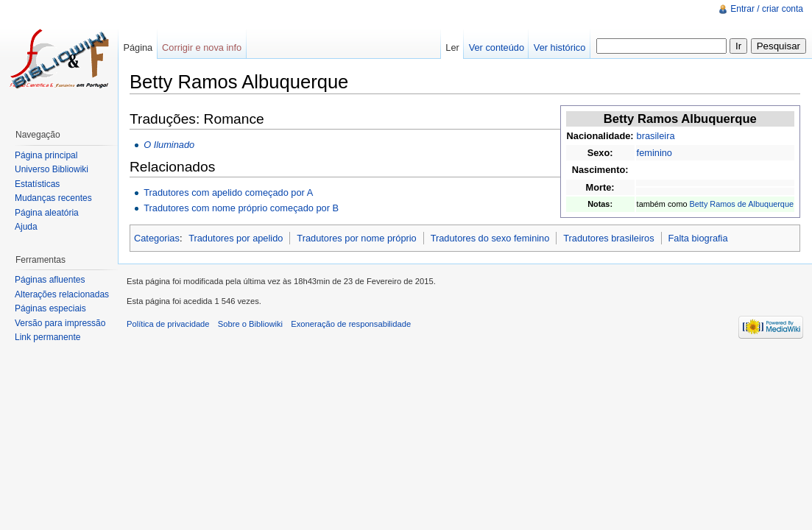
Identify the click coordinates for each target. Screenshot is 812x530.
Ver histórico (559, 47)
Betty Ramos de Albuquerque (742, 204)
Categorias (157, 238)
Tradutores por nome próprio (356, 238)
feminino (654, 153)
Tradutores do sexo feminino (490, 238)
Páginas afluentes (50, 280)
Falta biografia (698, 238)
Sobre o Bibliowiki (250, 324)
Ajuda (26, 227)
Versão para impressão (60, 323)
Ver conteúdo (497, 47)
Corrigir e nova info (202, 47)
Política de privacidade (168, 324)
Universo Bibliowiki (52, 169)
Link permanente (47, 337)
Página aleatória (47, 213)
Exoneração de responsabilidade (351, 324)
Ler (452, 47)
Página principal (46, 155)
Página (138, 47)
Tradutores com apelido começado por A (228, 192)
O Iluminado (169, 145)
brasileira (656, 136)
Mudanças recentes (53, 198)
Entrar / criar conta (767, 9)
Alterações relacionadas (62, 294)
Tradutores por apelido (236, 238)
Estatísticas (37, 184)
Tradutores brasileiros (608, 238)
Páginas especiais (50, 308)
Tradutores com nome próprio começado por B (241, 208)
